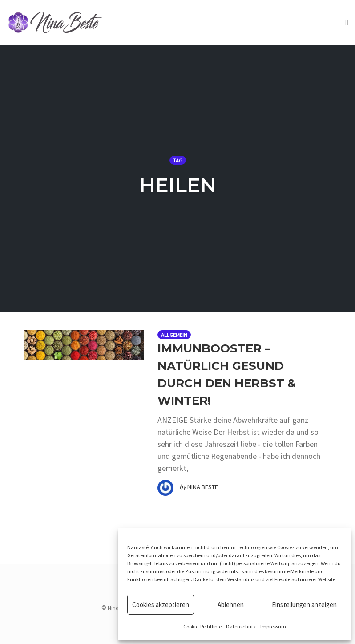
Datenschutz (241, 626)
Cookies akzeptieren (161, 605)
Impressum (273, 626)
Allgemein (174, 335)
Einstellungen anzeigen (304, 605)
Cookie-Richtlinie (202, 626)
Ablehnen (231, 605)
